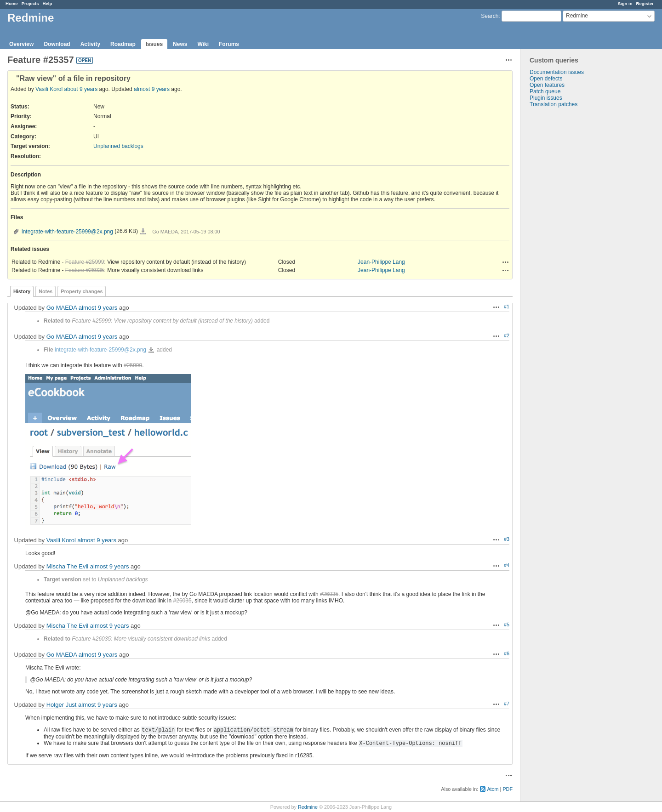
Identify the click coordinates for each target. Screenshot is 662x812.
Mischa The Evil (68, 566)
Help (48, 3)
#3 (507, 539)
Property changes (82, 291)
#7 (507, 704)
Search (490, 16)
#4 (507, 565)
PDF (508, 789)
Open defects (546, 79)
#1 (507, 307)
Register (645, 3)
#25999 (133, 365)
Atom (493, 789)
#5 (507, 625)
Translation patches (554, 104)
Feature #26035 (85, 270)
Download (57, 44)
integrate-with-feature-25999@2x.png (67, 232)
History (22, 291)
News (180, 44)
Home (12, 3)
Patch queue (545, 91)
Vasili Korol (49, 89)
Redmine (308, 807)
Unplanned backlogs (118, 146)
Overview (21, 44)
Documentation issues (557, 72)
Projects (30, 3)
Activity (90, 44)
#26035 (329, 594)
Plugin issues (546, 98)
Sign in (625, 3)
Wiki (203, 44)
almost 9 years (152, 89)
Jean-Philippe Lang (381, 262)
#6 (507, 653)
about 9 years (81, 89)
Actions (506, 262)
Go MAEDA (62, 308)
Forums (229, 44)
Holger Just (62, 705)
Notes (46, 291)
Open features (547, 85)
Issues (154, 44)
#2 (507, 335)
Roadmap (123, 44)
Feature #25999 (85, 262)
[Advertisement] (566, 252)
